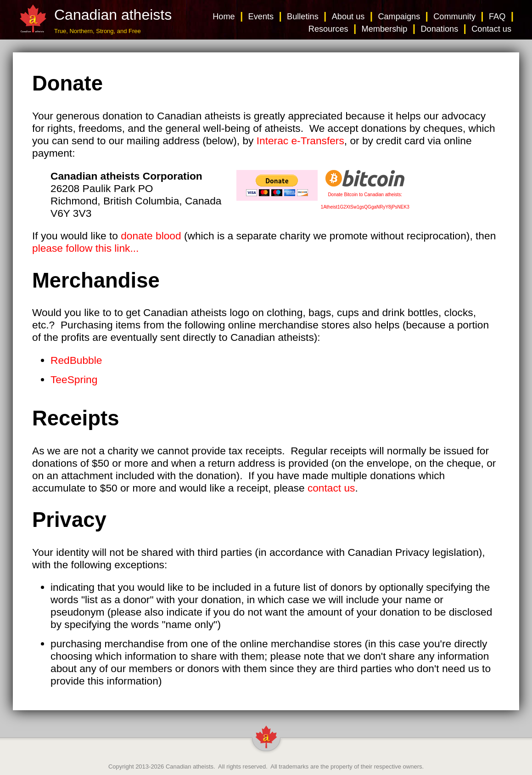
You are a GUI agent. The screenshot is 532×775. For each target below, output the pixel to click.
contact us (331, 488)
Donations (439, 29)
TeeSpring (74, 379)
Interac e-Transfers (300, 141)
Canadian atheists (190, 767)
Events (261, 17)
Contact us (491, 29)
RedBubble (76, 360)
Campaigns (399, 17)
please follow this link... (85, 248)
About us (348, 17)
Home (224, 17)
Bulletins (303, 17)
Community (454, 17)
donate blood (151, 236)
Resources (328, 29)
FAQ (497, 17)
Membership (385, 29)
